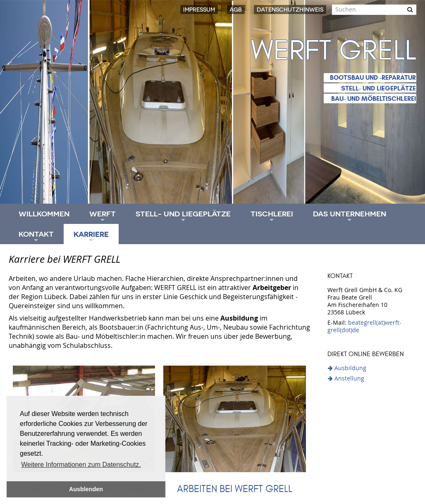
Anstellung (346, 378)
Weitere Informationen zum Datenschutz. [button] (81, 465)
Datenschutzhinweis (290, 10)
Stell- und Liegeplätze (378, 88)
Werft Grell (334, 51)
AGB (236, 10)
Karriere (91, 237)
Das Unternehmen (350, 217)
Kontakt (36, 237)
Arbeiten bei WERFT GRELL (235, 489)
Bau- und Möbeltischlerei (374, 99)
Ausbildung (347, 368)
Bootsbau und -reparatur (373, 77)
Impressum (199, 10)
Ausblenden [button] (86, 489)
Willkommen (44, 214)
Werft (103, 217)
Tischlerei (272, 217)
